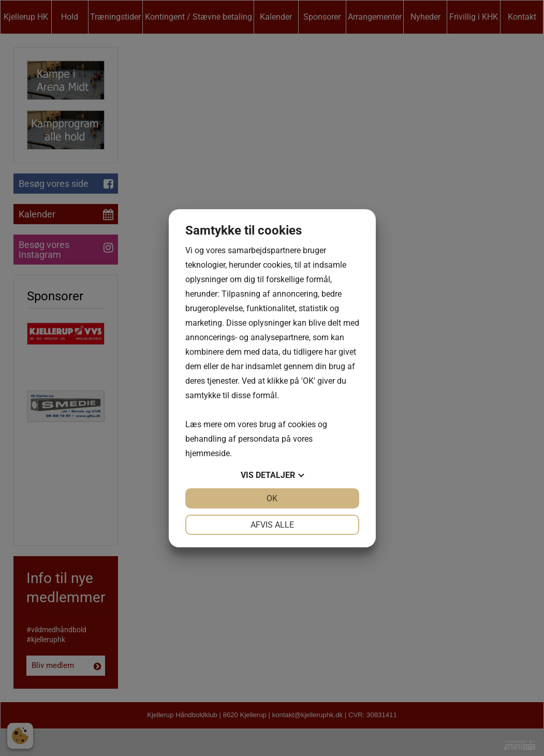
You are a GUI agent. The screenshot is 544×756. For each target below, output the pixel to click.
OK (272, 498)
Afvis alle (272, 525)
